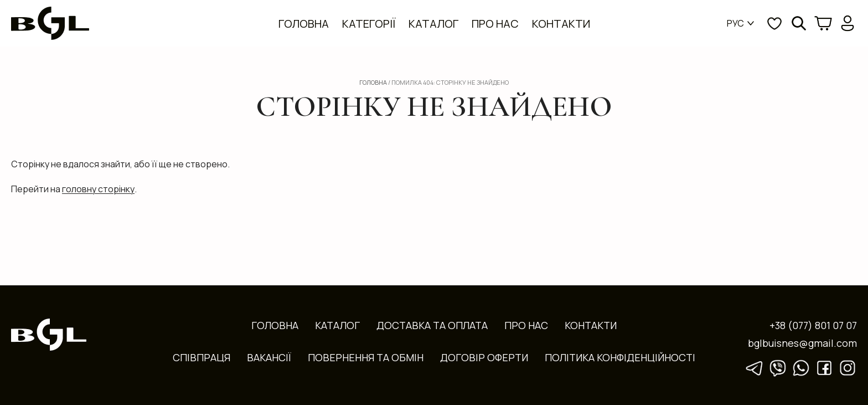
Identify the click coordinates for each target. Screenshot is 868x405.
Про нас (495, 24)
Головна (304, 24)
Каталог (433, 24)
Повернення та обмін (366, 357)
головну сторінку (98, 189)
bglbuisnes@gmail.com (802, 342)
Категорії (369, 24)
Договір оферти (484, 357)
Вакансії (269, 357)
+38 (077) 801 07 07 (813, 325)
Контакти (561, 24)
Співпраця (201, 357)
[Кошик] (823, 23)
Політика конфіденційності (620, 357)
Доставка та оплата (432, 325)
